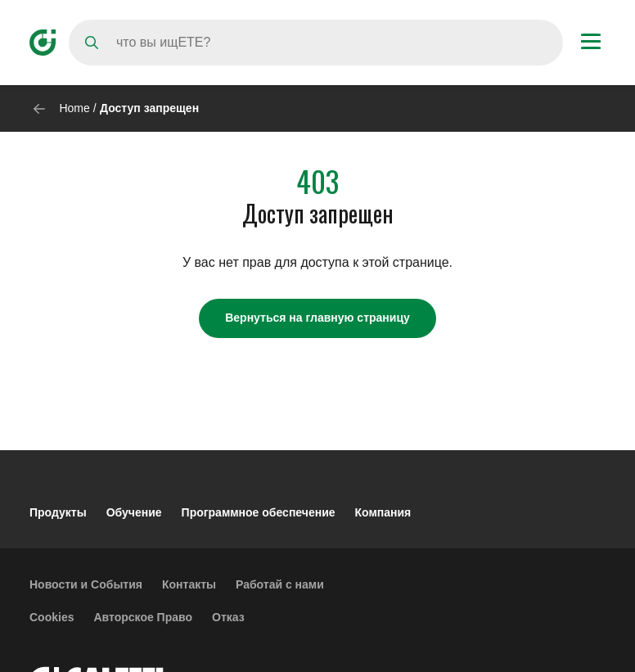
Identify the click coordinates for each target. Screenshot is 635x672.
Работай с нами (280, 584)
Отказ (228, 617)
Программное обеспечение (259, 512)
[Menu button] (591, 43)
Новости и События (86, 584)
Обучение (134, 512)
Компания (383, 512)
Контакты (189, 584)
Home (74, 108)
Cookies (52, 617)
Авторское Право (143, 617)
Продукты (58, 512)
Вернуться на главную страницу (317, 318)
